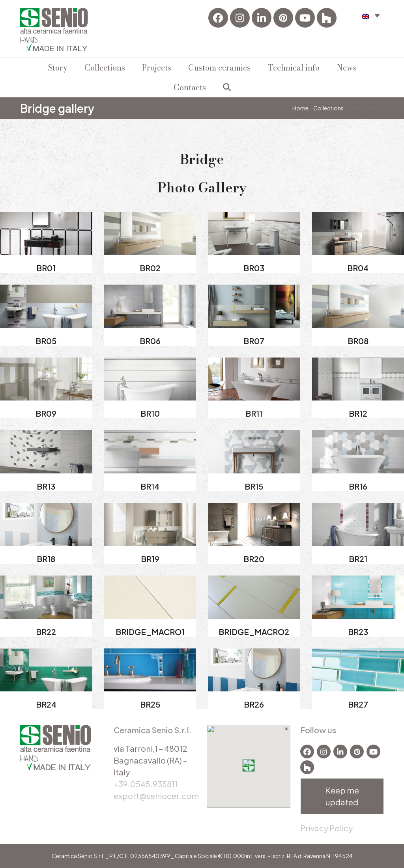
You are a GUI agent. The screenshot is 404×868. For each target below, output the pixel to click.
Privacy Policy (326, 828)
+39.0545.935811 (146, 784)
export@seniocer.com (156, 796)
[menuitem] (371, 15)
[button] (227, 87)
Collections (328, 108)
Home (300, 108)
